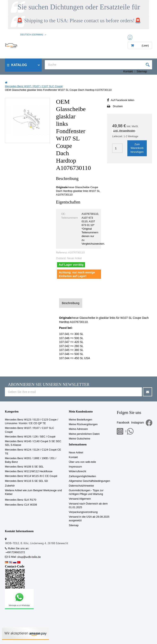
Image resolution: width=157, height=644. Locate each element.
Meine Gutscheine (80, 439)
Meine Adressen (78, 429)
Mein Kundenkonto (81, 412)
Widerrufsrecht (78, 471)
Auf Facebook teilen (123, 100)
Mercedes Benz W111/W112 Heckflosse (29, 471)
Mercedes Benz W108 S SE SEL (24, 467)
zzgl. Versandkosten (124, 131)
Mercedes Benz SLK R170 (21, 500)
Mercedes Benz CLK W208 (21, 505)
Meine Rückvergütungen (83, 424)
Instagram (138, 423)
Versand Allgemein (80, 499)
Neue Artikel (76, 452)
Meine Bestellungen (81, 420)
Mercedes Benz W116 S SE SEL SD (26, 481)
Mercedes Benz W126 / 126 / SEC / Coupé (30, 437)
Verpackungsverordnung (83, 512)
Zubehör (10, 486)
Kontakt (128, 71)
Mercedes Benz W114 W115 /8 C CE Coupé (31, 476)
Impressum (75, 467)
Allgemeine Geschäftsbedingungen (90, 481)
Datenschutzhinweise (81, 486)
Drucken (118, 106)
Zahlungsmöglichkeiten (82, 476)
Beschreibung (71, 303)
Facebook (123, 423)
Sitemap (142, 71)
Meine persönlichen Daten (84, 434)
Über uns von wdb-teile (82, 462)
